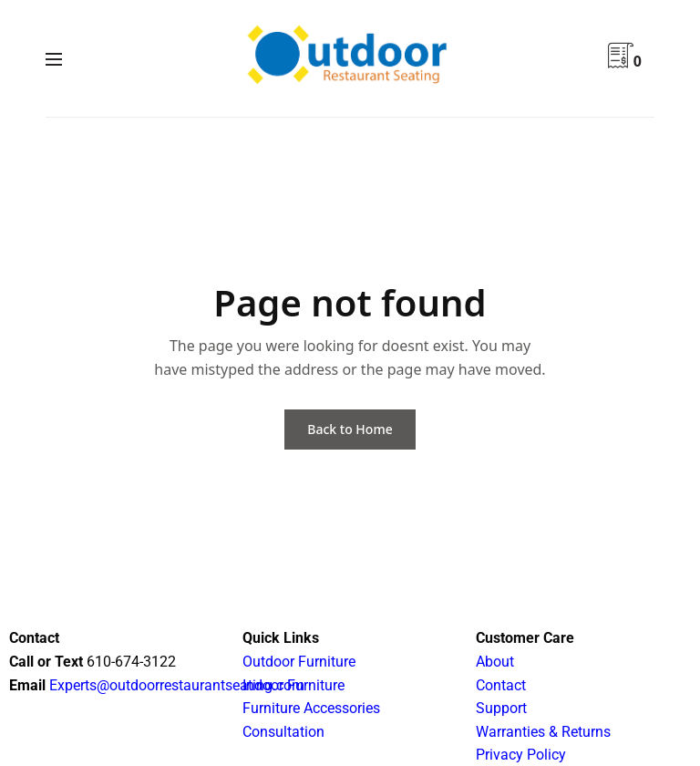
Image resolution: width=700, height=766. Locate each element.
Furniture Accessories (311, 708)
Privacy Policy (521, 755)
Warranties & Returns (543, 732)
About (495, 662)
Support (501, 708)
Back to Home (350, 429)
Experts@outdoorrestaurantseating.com (175, 685)
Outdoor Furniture (299, 662)
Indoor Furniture (293, 685)
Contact (501, 685)
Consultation (283, 732)
